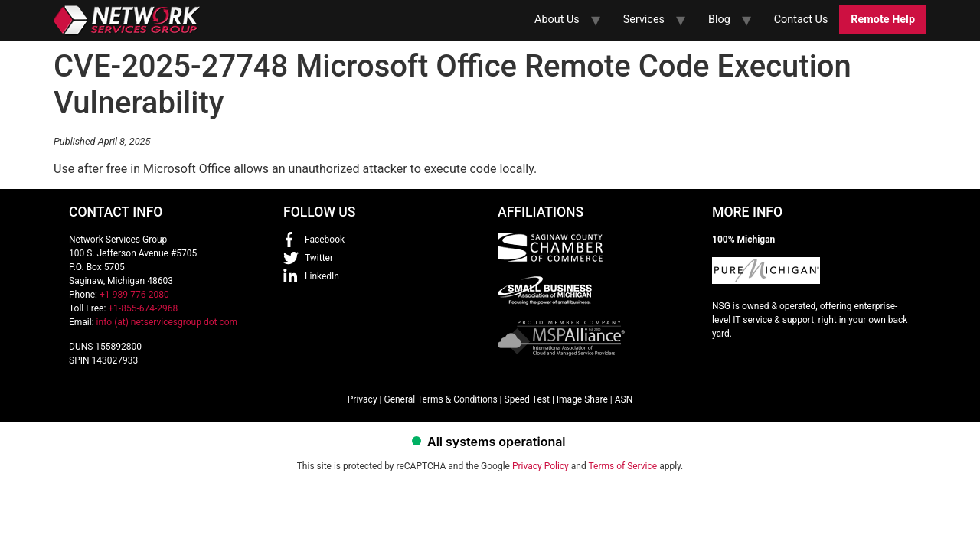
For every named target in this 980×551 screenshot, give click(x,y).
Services (644, 20)
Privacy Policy (541, 466)
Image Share (582, 399)
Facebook (325, 240)
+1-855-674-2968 (143, 308)
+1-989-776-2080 (134, 295)
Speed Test (527, 399)
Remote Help (883, 20)
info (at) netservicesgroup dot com (167, 322)
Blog (719, 20)
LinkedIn (322, 276)
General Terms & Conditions (440, 399)
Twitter (319, 258)
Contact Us (801, 20)
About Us (557, 20)
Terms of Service (622, 466)
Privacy (363, 399)
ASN (624, 399)
